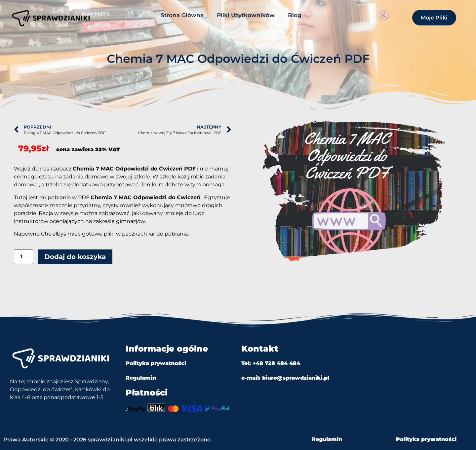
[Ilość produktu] (23, 257)
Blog (295, 15)
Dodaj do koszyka (75, 257)
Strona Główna (182, 15)
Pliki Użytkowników (246, 15)
